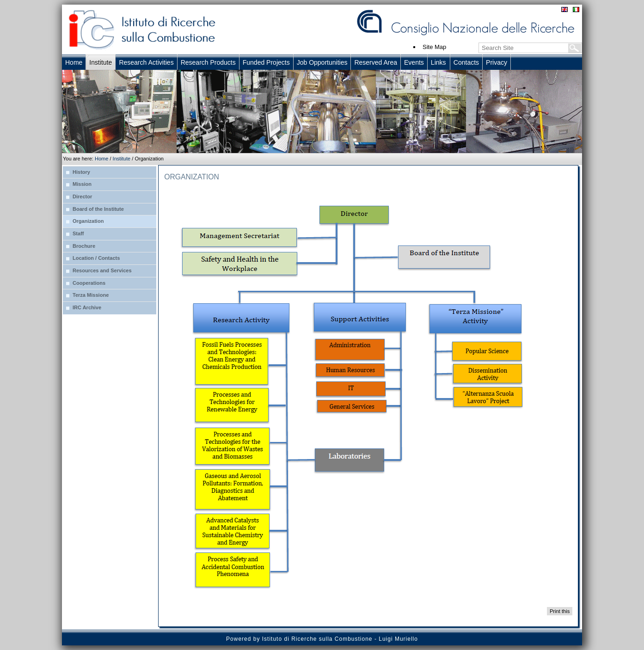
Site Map (434, 47)
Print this (560, 611)
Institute (122, 159)
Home (101, 159)
